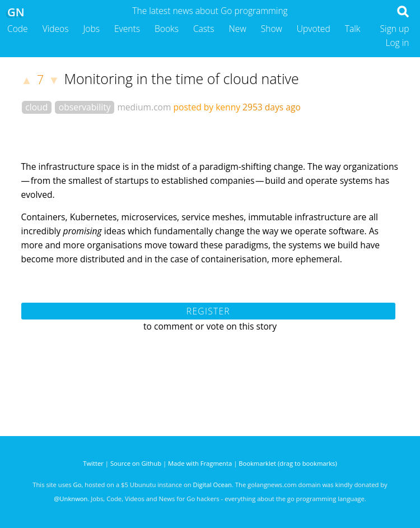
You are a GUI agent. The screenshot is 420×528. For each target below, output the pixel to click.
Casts (204, 29)
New (238, 29)
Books (167, 29)
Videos (56, 29)
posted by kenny (207, 107)
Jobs (91, 29)
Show (272, 29)
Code (18, 29)
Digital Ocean (213, 485)
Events (127, 29)
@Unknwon (71, 499)
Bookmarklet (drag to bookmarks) (288, 463)
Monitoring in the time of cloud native (181, 78)
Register (208, 311)
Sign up (395, 29)
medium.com (144, 107)
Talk (353, 29)
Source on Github (136, 463)
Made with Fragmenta (200, 463)
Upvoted (314, 29)
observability (85, 107)
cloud (36, 107)
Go (78, 485)
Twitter (93, 463)
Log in (397, 43)
